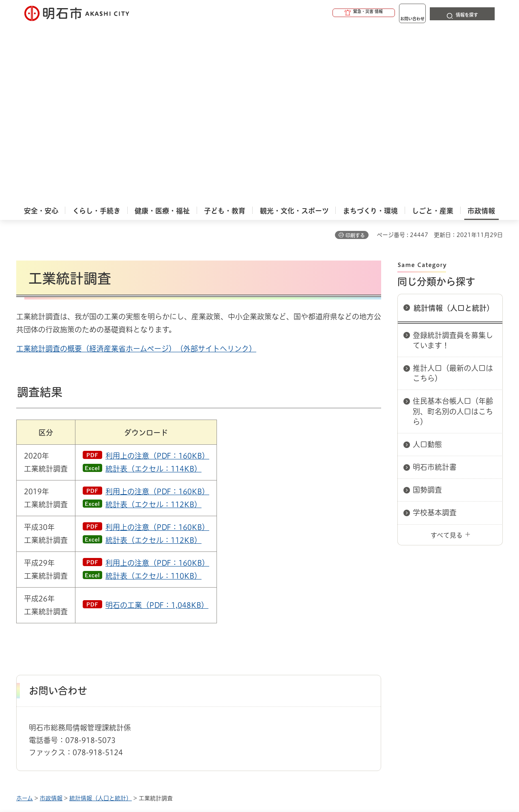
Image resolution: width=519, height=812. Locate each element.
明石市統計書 (435, 289)
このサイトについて (83, 649)
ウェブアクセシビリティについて (195, 649)
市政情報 (51, 620)
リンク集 (390, 649)
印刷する (355, 57)
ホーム (25, 620)
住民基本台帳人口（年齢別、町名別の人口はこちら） (453, 233)
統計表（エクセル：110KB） (153, 398)
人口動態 (427, 266)
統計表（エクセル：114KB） (153, 291)
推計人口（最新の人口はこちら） (453, 195)
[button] (332, 13)
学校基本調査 (435, 334)
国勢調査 (427, 312)
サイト (448, 649)
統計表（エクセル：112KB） (153, 326)
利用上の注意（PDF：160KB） (157, 278)
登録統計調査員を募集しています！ (453, 162)
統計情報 (284, 771)
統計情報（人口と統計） (454, 130)
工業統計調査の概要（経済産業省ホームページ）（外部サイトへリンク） (136, 170)
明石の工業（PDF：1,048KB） (157, 427)
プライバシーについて (310, 649)
